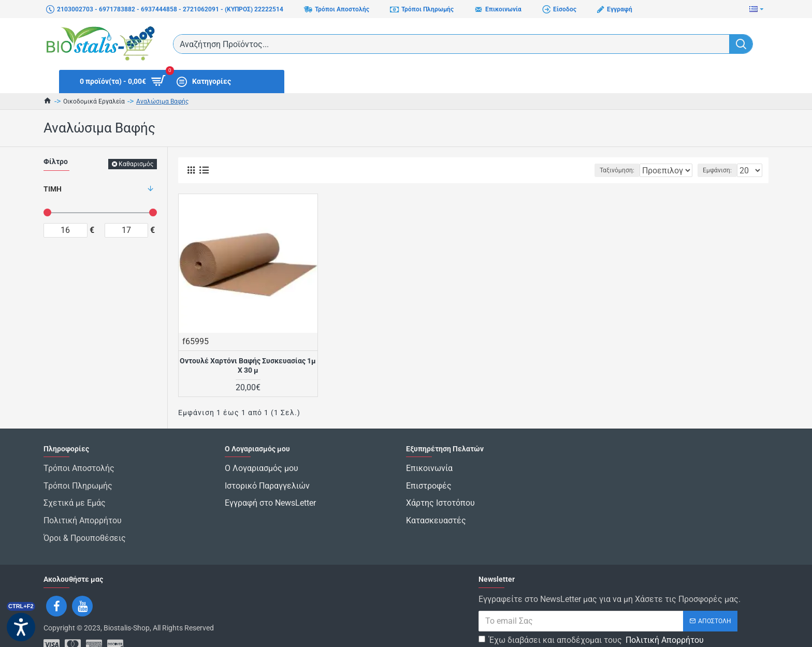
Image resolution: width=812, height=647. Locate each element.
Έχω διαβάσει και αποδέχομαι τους (592, 615)
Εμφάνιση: (720, 170)
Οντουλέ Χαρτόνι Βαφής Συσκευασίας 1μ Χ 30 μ (248, 365)
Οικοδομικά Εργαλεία (94, 101)
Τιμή (53, 189)
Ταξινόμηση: (585, 170)
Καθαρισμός (136, 164)
